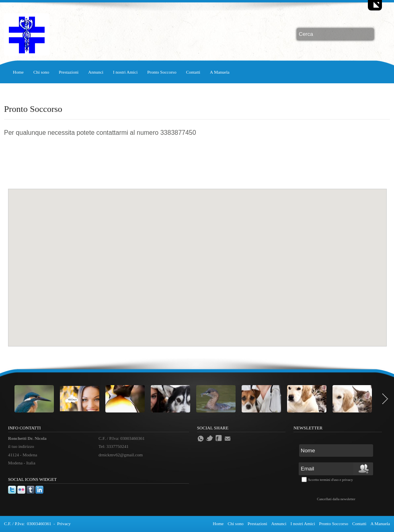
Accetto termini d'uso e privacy (330, 480)
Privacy (64, 524)
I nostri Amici (125, 72)
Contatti (193, 72)
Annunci (96, 72)
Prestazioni (69, 72)
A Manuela (220, 72)
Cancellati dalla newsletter (336, 499)
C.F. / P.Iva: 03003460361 (28, 524)
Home (18, 72)
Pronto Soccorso (162, 72)
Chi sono (41, 72)
